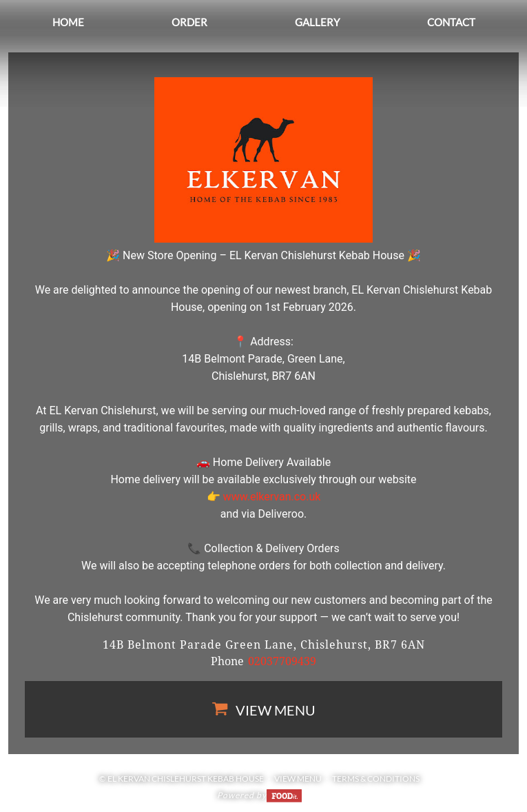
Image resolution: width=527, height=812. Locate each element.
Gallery (317, 22)
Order (189, 22)
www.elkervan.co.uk (272, 497)
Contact (451, 22)
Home (68, 22)
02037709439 (282, 661)
